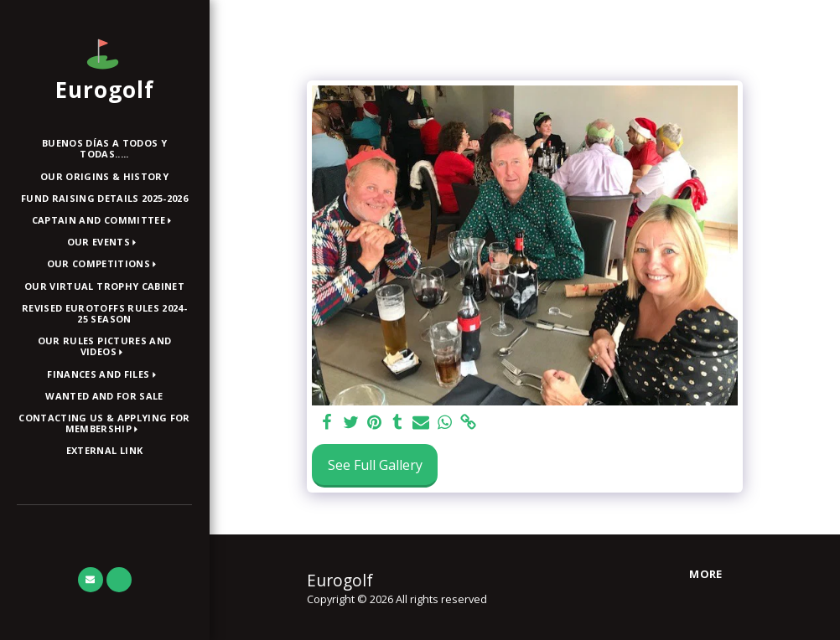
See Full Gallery (375, 465)
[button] (105, 221)
